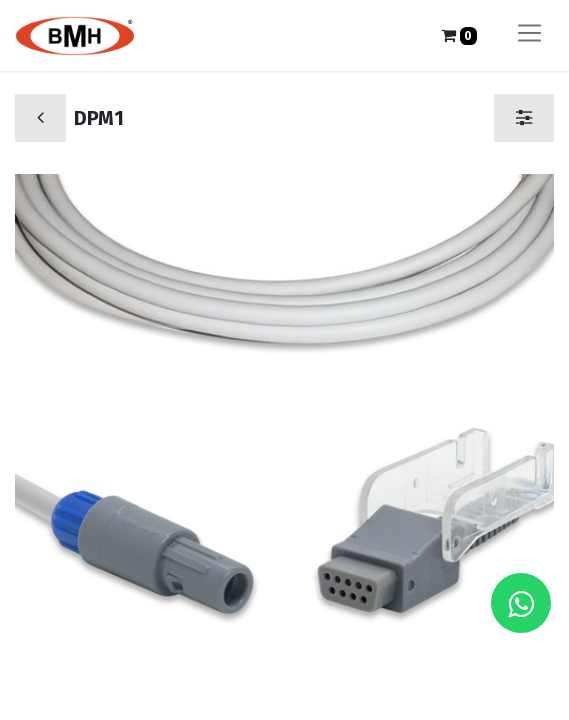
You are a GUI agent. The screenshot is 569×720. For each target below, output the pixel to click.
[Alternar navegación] (529, 35)
